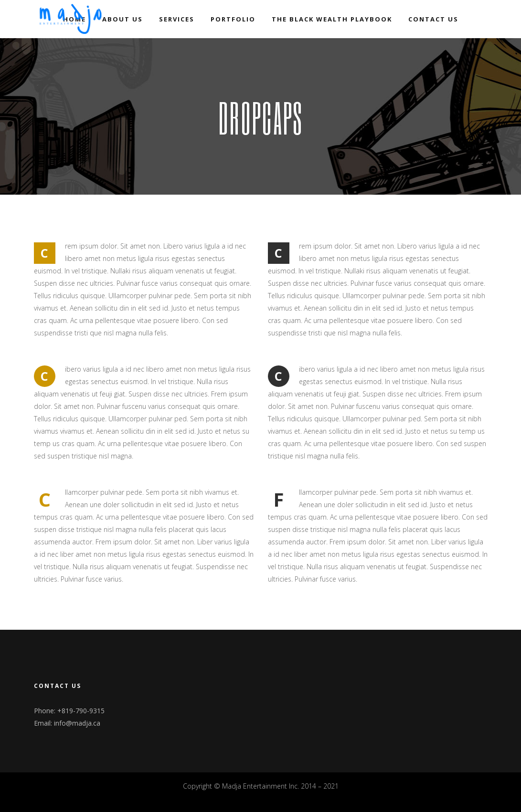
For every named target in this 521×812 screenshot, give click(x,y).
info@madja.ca (77, 723)
